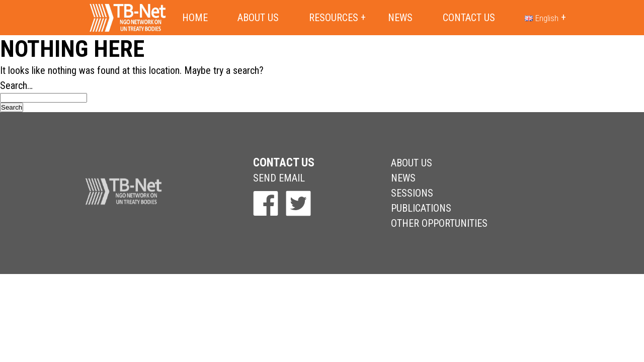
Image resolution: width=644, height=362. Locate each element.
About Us (412, 163)
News (400, 18)
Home (195, 18)
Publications (421, 208)
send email (279, 178)
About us (258, 18)
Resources (334, 18)
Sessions (412, 193)
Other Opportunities (439, 223)
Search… (16, 85)
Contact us (469, 18)
